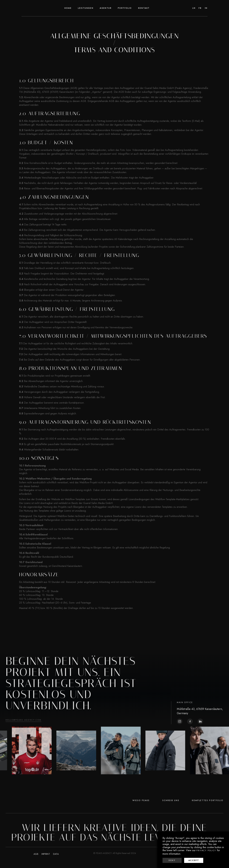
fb (200, 8)
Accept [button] (194, 860)
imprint (46, 864)
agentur (106, 8)
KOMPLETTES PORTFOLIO (208, 810)
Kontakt (144, 8)
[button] (125, 8)
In (206, 8)
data (56, 864)
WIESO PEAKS (141, 810)
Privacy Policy (206, 851)
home (68, 8)
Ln (194, 8)
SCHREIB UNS (171, 810)
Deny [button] (172, 860)
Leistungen (86, 8)
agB (36, 864)
